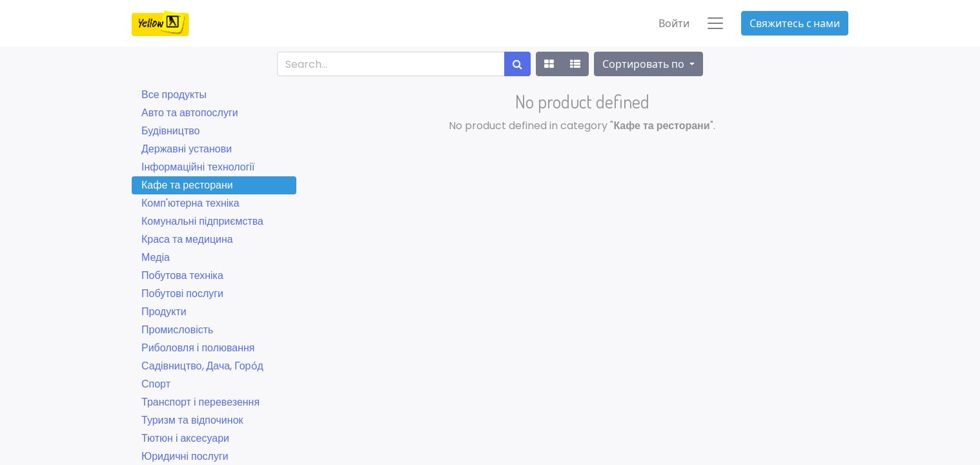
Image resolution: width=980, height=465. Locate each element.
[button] (648, 64)
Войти (674, 23)
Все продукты (174, 95)
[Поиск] (517, 64)
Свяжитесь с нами (795, 23)
